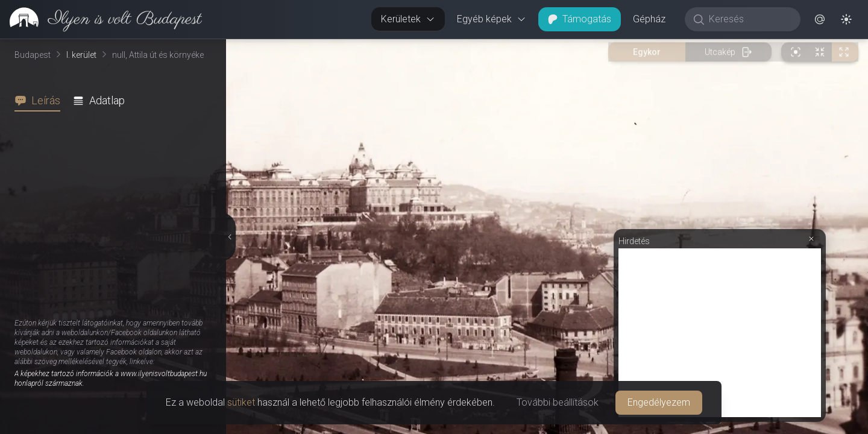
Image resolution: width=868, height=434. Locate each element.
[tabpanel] (118, 273)
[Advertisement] (720, 333)
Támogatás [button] (580, 19)
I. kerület (81, 55)
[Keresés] (749, 19)
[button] (820, 19)
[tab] (41, 101)
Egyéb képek (492, 19)
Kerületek (408, 19)
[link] (101, 19)
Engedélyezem (659, 402)
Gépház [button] (649, 19)
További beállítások (558, 402)
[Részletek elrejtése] (229, 237)
